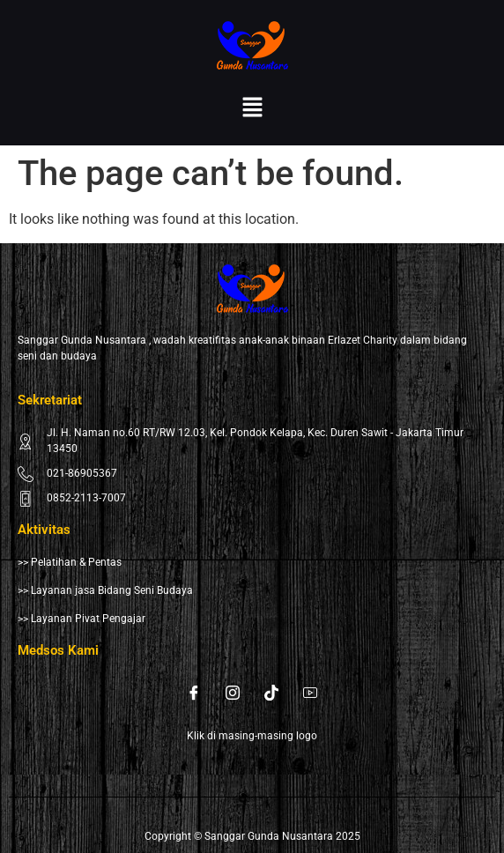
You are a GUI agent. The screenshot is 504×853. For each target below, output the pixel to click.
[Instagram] (233, 693)
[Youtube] (310, 693)
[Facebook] (194, 693)
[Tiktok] (271, 693)
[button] (252, 108)
